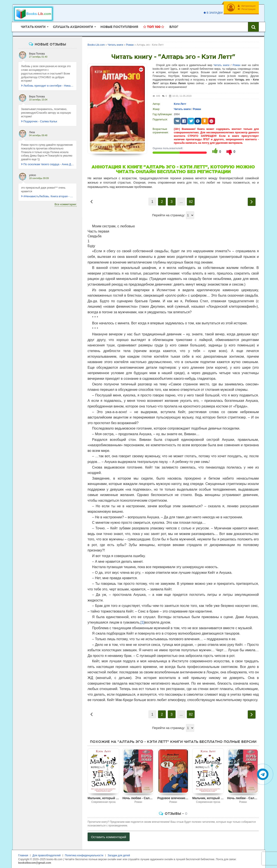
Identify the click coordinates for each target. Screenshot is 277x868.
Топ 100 (154, 27)
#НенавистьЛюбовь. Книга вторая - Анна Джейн (47, 196)
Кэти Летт (180, 104)
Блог (174, 27)
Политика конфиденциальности (84, 855)
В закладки (213, 13)
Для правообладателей (47, 855)
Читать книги (222, 65)
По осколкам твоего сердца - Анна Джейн (47, 164)
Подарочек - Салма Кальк (39, 121)
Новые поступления (119, 27)
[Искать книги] (253, 27)
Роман (236, 65)
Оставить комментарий (109, 837)
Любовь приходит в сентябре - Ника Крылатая (47, 86)
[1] (142, 622)
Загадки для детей (119, 855)
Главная (23, 855)
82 (191, 202)
